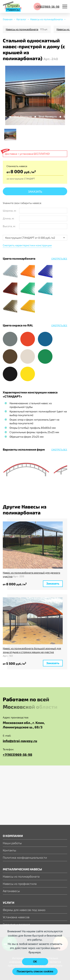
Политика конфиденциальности (25, 857)
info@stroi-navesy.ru (20, 742)
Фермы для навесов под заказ (24, 910)
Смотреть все (59, 259)
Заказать (35, 193)
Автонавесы (11, 891)
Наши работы (12, 843)
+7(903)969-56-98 (17, 756)
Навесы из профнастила (20, 884)
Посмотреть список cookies (35, 971)
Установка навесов (16, 917)
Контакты (9, 850)
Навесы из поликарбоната (22, 29)
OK (35, 962)
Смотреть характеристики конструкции (27, 247)
